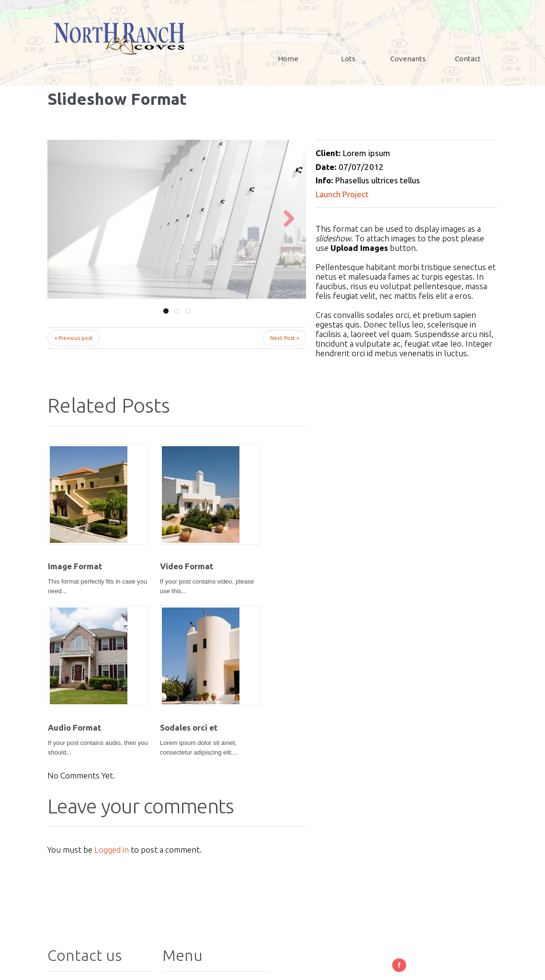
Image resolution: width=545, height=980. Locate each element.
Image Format (75, 535)
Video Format (142, 535)
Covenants (408, 59)
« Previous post (74, 338)
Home (288, 59)
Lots (348, 59)
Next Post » (284, 338)
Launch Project (342, 194)
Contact (468, 59)
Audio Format (209, 535)
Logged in (112, 688)
